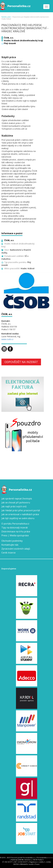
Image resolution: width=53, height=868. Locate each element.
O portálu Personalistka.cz (15, 524)
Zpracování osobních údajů (16, 549)
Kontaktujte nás (10, 545)
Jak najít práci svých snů (14, 506)
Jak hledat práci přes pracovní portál (21, 510)
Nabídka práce (6, 17)
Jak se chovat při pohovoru (16, 502)
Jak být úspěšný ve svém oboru (18, 518)
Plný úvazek (10, 43)
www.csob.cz (7, 339)
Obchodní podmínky (12, 541)
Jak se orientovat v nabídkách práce (20, 514)
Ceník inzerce (8, 553)
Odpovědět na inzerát (21, 362)
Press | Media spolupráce (15, 535)
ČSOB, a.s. (9, 38)
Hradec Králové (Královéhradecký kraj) (23, 40)
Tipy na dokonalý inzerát (15, 528)
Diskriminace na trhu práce (16, 532)
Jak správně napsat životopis (17, 499)
